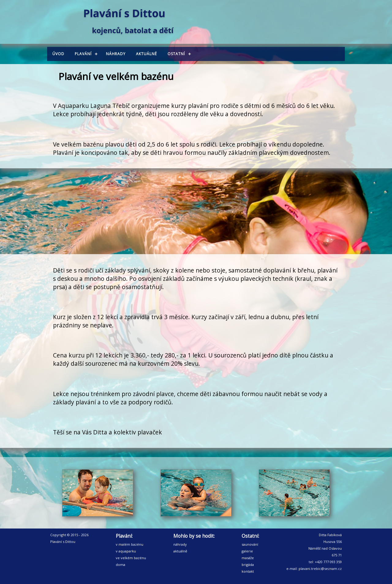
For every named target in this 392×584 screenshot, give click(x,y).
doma (121, 565)
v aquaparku (126, 551)
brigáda (248, 565)
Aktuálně (147, 54)
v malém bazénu (130, 544)
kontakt (248, 571)
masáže (248, 558)
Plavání (83, 54)
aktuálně (180, 551)
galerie (247, 551)
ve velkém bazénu (131, 558)
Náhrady (116, 54)
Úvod (58, 54)
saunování (250, 544)
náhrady (180, 544)
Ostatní (176, 54)
